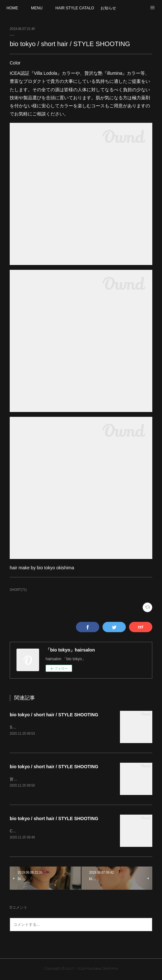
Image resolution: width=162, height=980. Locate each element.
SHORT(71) (18, 590)
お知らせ (108, 8)
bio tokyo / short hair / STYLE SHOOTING (54, 715)
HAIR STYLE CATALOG (75, 8)
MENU (37, 8)
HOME (12, 8)
